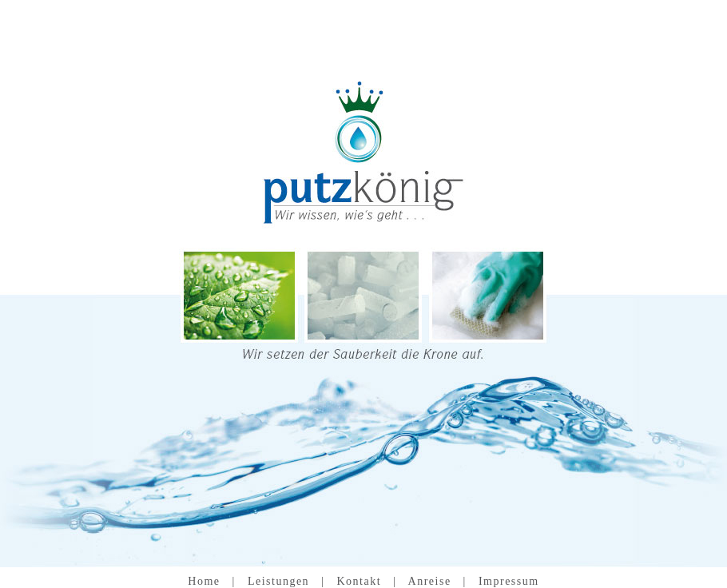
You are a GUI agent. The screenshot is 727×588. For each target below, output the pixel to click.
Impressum (509, 581)
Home (204, 581)
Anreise (430, 581)
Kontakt (359, 581)
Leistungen (278, 581)
